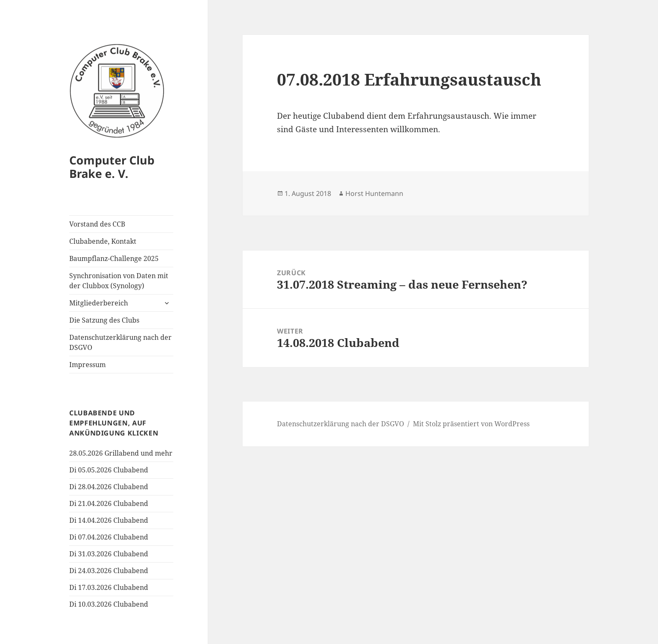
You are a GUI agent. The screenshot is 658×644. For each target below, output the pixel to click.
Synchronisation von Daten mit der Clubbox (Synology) (119, 281)
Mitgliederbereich (99, 303)
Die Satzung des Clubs (104, 320)
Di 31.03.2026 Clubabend (109, 554)
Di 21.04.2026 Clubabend (109, 503)
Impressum (87, 365)
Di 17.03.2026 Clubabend (109, 587)
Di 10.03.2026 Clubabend (109, 604)
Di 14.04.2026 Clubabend (109, 520)
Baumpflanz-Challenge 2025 (114, 258)
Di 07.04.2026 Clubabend (109, 537)
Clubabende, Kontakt (103, 241)
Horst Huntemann (374, 193)
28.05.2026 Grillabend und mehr (121, 453)
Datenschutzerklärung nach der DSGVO (120, 342)
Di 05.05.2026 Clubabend (109, 470)
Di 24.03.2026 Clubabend (109, 571)
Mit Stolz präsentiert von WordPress (471, 424)
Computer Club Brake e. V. (112, 167)
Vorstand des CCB (97, 224)
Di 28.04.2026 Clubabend (109, 487)
